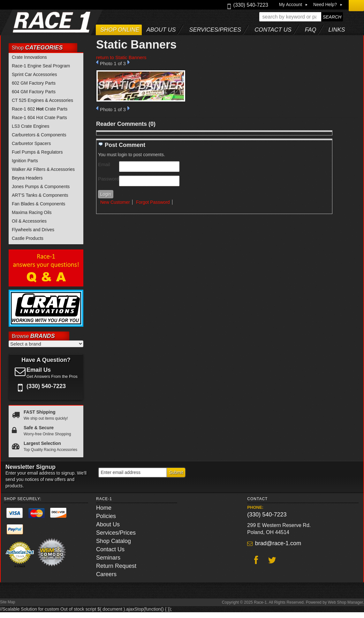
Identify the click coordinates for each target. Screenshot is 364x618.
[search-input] (290, 17)
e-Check (20, 566)
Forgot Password (153, 202)
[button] (301, 17)
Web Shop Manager (345, 602)
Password (109, 179)
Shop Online (120, 30)
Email (104, 164)
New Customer (115, 202)
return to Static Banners (121, 57)
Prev (97, 62)
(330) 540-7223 (267, 515)
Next (129, 62)
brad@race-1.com (278, 543)
